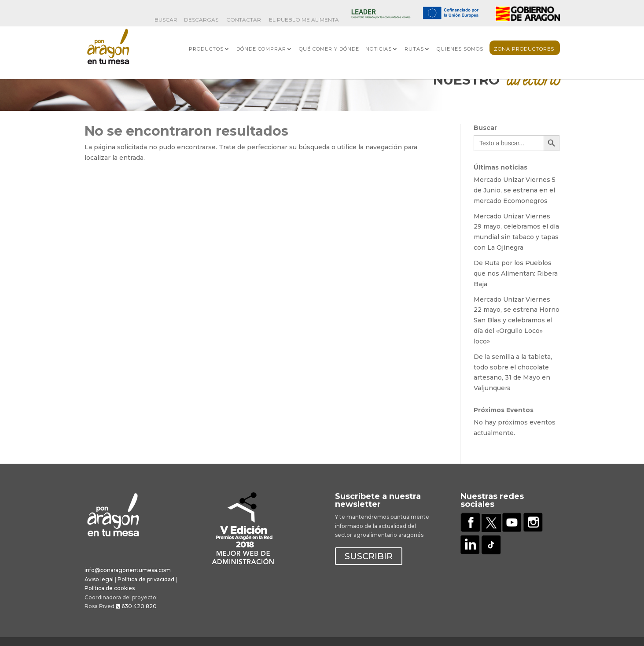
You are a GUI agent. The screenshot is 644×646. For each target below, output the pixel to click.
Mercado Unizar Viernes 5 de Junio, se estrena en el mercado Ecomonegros (515, 190)
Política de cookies (110, 588)
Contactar (244, 20)
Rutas (414, 49)
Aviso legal (99, 579)
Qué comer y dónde (329, 49)
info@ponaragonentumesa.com (128, 570)
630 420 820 (136, 606)
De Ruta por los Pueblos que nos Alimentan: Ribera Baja (516, 273)
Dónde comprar (261, 49)
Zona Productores (524, 49)
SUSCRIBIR (369, 556)
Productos (206, 49)
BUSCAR (166, 20)
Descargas (201, 20)
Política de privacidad (146, 579)
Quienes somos (460, 49)
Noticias (379, 49)
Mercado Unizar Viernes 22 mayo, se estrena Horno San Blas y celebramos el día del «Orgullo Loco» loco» (517, 320)
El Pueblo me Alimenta (304, 20)
